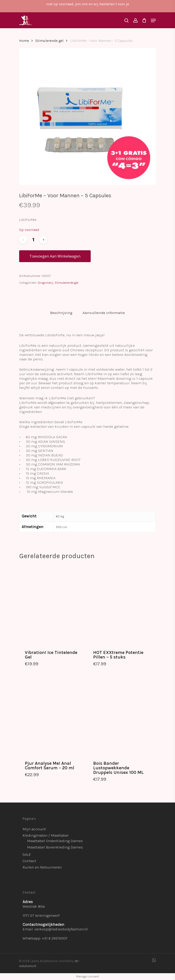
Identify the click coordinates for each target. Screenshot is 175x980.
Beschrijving (61, 313)
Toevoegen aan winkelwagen (55, 256)
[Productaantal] (33, 239)
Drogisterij (46, 283)
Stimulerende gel (49, 41)
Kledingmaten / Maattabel (46, 835)
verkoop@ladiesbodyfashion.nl (61, 929)
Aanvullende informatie (104, 313)
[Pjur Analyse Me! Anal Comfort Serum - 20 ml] (52, 715)
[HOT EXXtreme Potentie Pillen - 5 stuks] (120, 604)
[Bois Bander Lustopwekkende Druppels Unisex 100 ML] (120, 715)
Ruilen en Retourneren (42, 867)
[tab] (61, 313)
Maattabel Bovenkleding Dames (55, 847)
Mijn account (34, 829)
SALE (27, 854)
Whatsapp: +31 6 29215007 (45, 938)
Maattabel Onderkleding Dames (55, 841)
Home (24, 41)
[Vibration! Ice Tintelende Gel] (52, 604)
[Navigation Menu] (153, 20)
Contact (29, 861)
